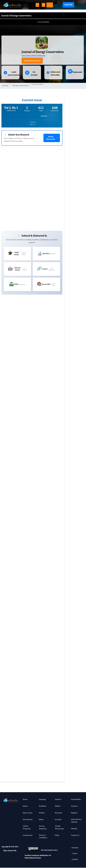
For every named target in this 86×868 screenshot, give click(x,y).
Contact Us (75, 835)
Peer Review (28, 819)
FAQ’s (57, 835)
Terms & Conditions (43, 836)
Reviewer (59, 813)
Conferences (28, 835)
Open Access (28, 813)
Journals (58, 819)
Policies (42, 813)
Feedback (43, 806)
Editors (58, 806)
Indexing (42, 799)
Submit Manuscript (32, 61)
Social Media (76, 799)
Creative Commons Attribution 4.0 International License (38, 857)
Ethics (41, 819)
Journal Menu (43, 18)
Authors (58, 799)
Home (25, 799)
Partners (74, 806)
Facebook (74, 848)
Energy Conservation (21, 85)
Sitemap (74, 828)
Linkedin (74, 859)
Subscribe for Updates (76, 821)
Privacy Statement (43, 827)
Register (68, 5)
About (25, 806)
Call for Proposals (27, 827)
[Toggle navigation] (50, 5)
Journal (5, 85)
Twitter (74, 853)
